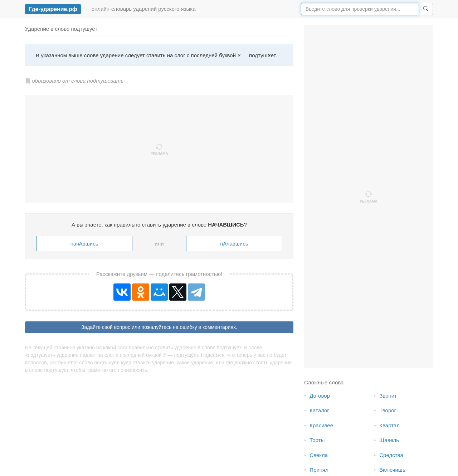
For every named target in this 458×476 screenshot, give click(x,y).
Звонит (388, 396)
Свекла (319, 455)
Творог (388, 410)
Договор (320, 396)
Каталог (319, 410)
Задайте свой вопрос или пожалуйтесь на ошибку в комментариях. (159, 327)
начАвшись (84, 244)
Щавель (389, 440)
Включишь (392, 470)
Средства (391, 455)
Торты (317, 440)
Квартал (389, 425)
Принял (319, 470)
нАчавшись (234, 244)
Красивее (321, 425)
